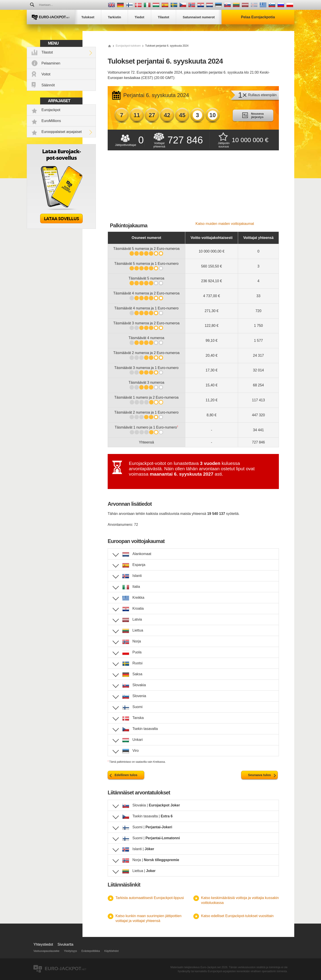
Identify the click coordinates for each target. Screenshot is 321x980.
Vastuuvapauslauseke (46, 951)
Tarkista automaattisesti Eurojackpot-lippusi (150, 898)
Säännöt (48, 85)
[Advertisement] (193, 188)
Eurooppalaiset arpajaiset (62, 132)
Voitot (46, 74)
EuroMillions (51, 121)
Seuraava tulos (259, 775)
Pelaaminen (51, 63)
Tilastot (47, 52)
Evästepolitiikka (91, 951)
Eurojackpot (51, 110)
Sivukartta (65, 944)
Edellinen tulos (126, 775)
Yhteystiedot (43, 944)
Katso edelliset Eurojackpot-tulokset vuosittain (237, 916)
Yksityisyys (71, 951)
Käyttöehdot (111, 951)
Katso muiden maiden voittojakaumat (225, 224)
